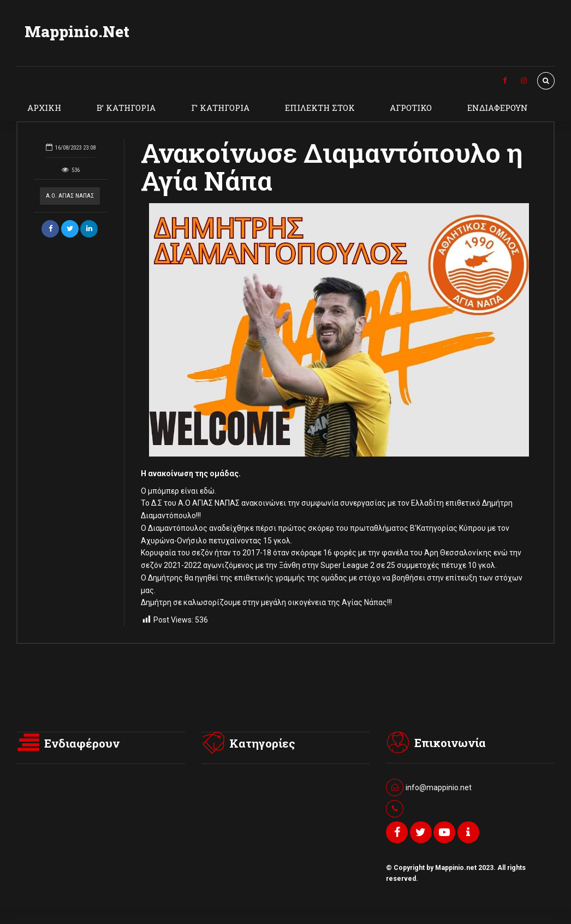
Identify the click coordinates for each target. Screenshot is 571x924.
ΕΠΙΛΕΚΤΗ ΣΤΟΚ (320, 108)
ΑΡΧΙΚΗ (44, 108)
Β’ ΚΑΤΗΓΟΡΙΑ (126, 108)
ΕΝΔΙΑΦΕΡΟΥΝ (498, 108)
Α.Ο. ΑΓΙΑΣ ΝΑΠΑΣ (70, 196)
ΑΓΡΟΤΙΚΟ (411, 108)
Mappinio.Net (77, 31)
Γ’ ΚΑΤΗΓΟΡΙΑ (220, 108)
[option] (339, 330)
